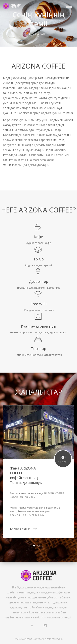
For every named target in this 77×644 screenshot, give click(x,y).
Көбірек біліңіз (20, 529)
